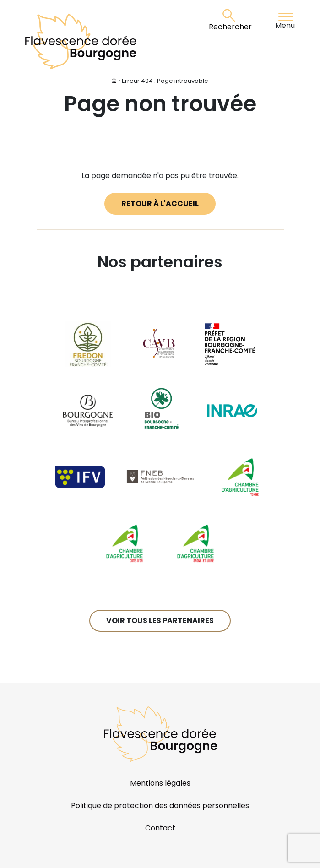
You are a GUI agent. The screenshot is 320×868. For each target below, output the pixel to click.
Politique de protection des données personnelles (160, 806)
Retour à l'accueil (160, 203)
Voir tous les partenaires (160, 621)
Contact (160, 828)
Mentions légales (160, 783)
